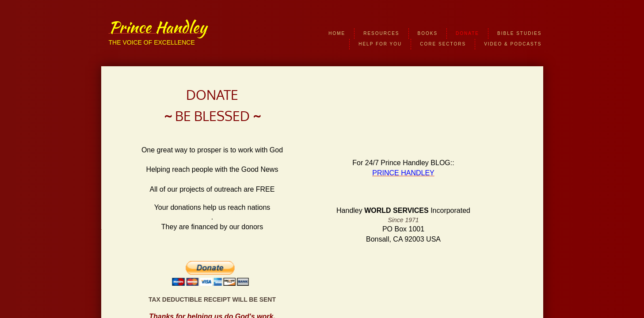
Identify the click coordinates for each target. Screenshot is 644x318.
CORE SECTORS (443, 44)
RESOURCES (381, 33)
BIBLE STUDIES (519, 33)
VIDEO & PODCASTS (513, 44)
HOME (337, 33)
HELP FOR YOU (380, 44)
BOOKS (428, 33)
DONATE (467, 33)
